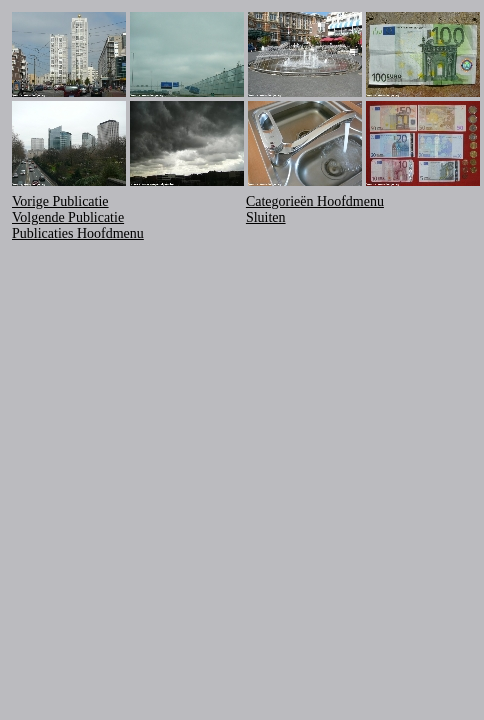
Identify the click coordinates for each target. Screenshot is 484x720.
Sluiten (266, 217)
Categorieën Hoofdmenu (315, 201)
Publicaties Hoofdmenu (78, 233)
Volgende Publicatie (68, 217)
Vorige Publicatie (60, 201)
